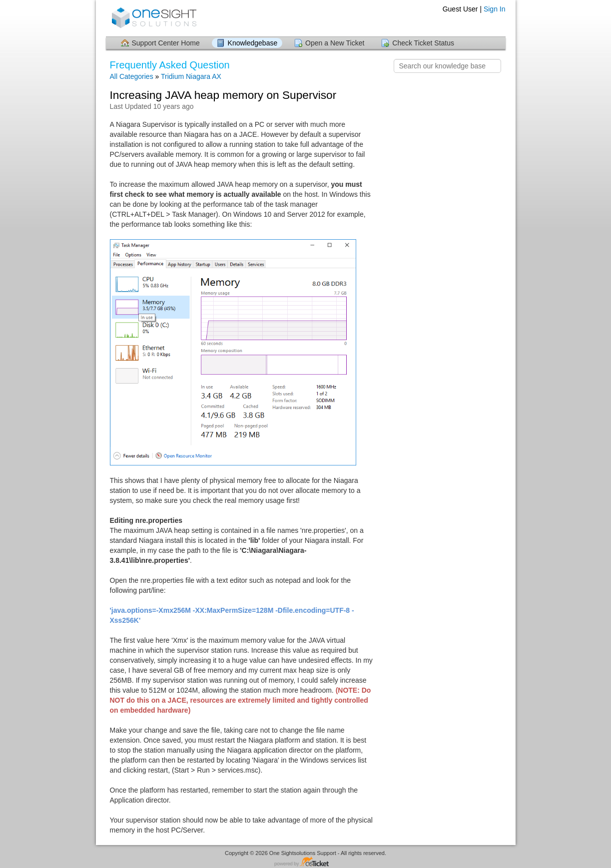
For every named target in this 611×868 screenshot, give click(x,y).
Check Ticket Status (423, 43)
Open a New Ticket (335, 43)
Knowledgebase (253, 43)
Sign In (495, 9)
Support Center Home (166, 43)
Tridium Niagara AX (191, 76)
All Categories (132, 76)
